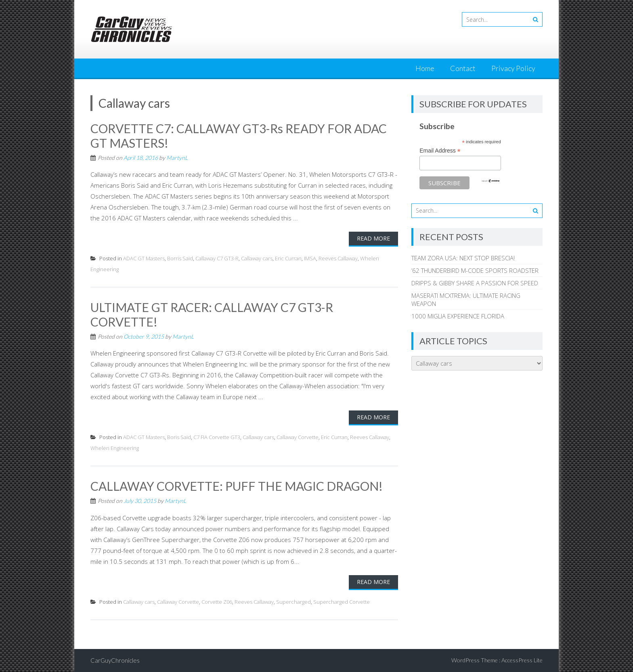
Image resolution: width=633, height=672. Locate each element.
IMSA (310, 258)
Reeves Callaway (338, 258)
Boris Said (179, 437)
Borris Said (180, 258)
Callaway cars (257, 258)
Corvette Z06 (217, 602)
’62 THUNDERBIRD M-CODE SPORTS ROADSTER (475, 270)
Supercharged (293, 602)
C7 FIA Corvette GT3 (217, 437)
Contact (463, 68)
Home (425, 68)
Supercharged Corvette (342, 602)
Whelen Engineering (115, 448)
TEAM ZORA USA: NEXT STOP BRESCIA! (463, 258)
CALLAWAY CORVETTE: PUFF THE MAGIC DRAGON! (237, 486)
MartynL (177, 158)
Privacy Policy (513, 68)
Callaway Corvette (298, 437)
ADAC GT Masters (144, 258)
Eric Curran (288, 258)
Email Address (440, 151)
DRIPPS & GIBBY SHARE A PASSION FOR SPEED (475, 283)
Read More (373, 238)
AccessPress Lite (522, 660)
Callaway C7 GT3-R (217, 258)
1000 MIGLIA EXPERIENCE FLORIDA (458, 316)
